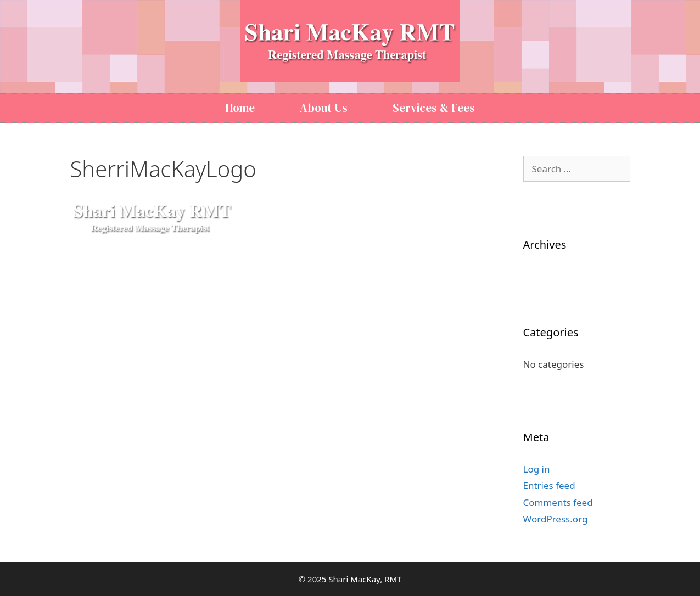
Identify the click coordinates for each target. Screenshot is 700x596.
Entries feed (549, 485)
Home (240, 108)
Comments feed (558, 502)
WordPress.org (556, 519)
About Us (324, 108)
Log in (537, 469)
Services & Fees (434, 108)
